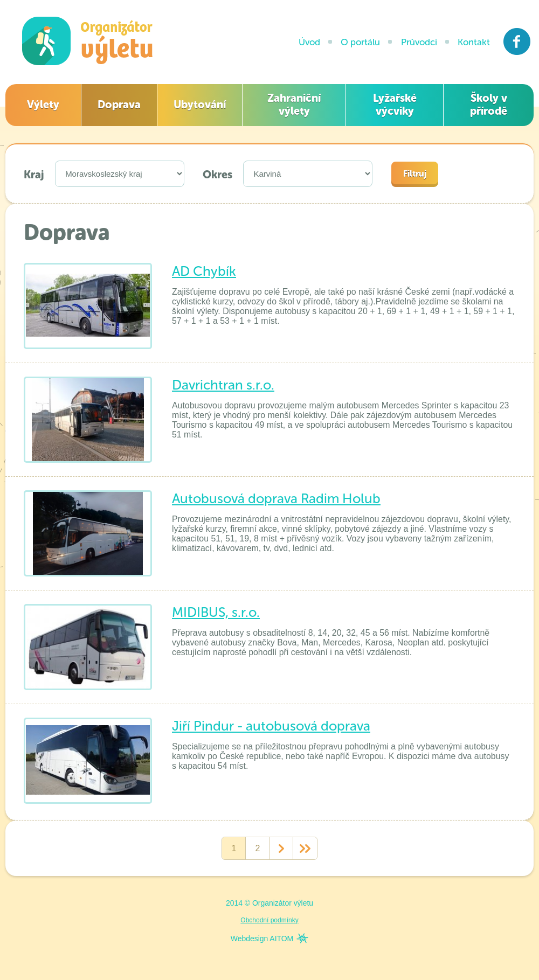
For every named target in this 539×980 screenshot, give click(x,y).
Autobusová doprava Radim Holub (276, 499)
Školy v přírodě (489, 105)
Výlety (43, 105)
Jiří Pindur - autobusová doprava (271, 726)
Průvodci (419, 42)
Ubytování (200, 105)
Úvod (309, 42)
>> (305, 849)
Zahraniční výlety (294, 105)
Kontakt (474, 42)
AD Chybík (204, 271)
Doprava (119, 105)
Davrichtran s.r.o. (223, 385)
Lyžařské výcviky (395, 105)
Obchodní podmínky (269, 920)
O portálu (360, 42)
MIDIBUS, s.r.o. (216, 612)
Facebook (517, 41)
